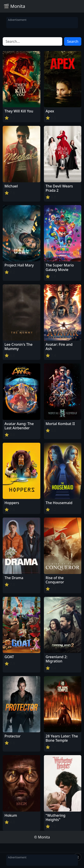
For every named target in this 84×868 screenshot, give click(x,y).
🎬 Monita (14, 6)
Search (73, 41)
